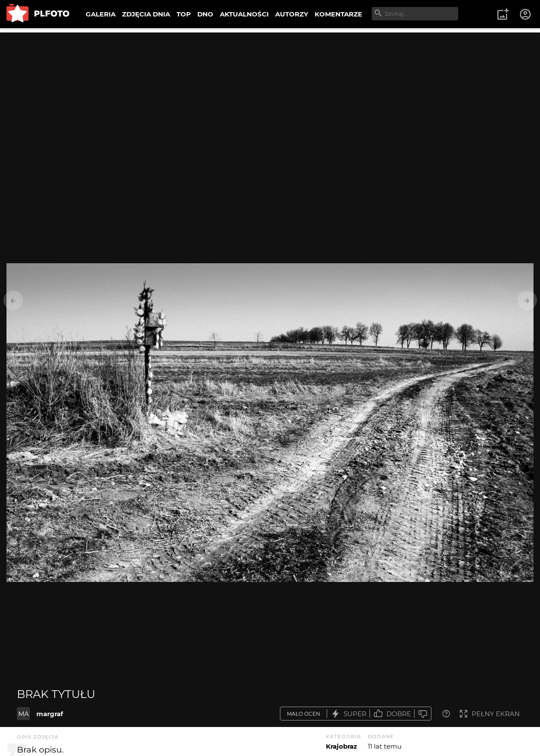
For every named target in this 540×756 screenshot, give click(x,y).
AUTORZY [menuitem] (292, 14)
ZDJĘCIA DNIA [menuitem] (146, 14)
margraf (50, 714)
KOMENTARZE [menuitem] (338, 14)
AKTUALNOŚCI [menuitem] (244, 14)
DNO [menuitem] (205, 14)
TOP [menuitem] (184, 14)
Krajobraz (341, 746)
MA (24, 714)
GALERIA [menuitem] (101, 14)
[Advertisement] (270, 93)
